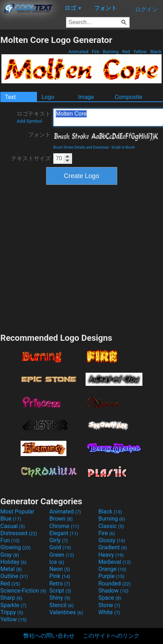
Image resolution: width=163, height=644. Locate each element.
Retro (60, 584)
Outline (14, 576)
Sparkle (13, 605)
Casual (13, 526)
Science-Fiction (23, 591)
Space (110, 598)
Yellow (140, 52)
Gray (10, 555)
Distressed (19, 533)
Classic (111, 526)
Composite (129, 97)
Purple (111, 576)
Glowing (15, 547)
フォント (39, 135)
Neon (60, 569)
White (109, 612)
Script (60, 591)
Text (10, 97)
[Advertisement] (68, 258)
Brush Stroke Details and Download (81, 147)
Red (126, 52)
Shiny (60, 598)
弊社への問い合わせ (49, 636)
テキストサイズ (31, 158)
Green (62, 555)
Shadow (113, 591)
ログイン (146, 9)
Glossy (112, 540)
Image (86, 97)
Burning (111, 52)
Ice (57, 562)
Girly (59, 540)
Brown (61, 519)
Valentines (66, 612)
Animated (78, 52)
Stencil (61, 605)
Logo (48, 97)
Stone (109, 605)
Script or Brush (123, 147)
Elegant (64, 533)
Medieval (115, 562)
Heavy (111, 555)
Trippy (12, 612)
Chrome (64, 526)
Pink (60, 576)
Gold (60, 547)
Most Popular (17, 512)
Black (156, 52)
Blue (11, 519)
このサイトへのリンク (111, 636)
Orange (112, 569)
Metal (11, 569)
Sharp (11, 598)
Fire (96, 52)
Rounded (115, 584)
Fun (10, 540)
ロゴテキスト (34, 117)
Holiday (13, 562)
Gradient (113, 547)
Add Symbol (29, 121)
